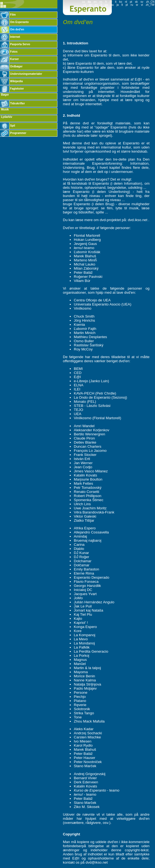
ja (118, 5)
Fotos (9, 52)
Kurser (9, 59)
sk (136, 2)
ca (84, 2)
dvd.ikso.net (138, 220)
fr (106, 2)
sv (142, 2)
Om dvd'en (12, 29)
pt (131, 2)
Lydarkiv (6, 117)
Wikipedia (11, 81)
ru (132, 5)
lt (122, 5)
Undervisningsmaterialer (21, 74)
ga (106, 5)
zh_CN (150, 2)
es (101, 2)
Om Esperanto (14, 22)
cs (85, 5)
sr (137, 5)
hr (111, 2)
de (90, 5)
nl (126, 2)
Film (8, 15)
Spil (8, 126)
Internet (10, 37)
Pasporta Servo (15, 44)
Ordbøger (11, 66)
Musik (5, 109)
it (116, 2)
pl (127, 5)
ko (121, 2)
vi (142, 5)
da (89, 2)
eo (96, 5)
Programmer (13, 133)
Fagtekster (12, 89)
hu (112, 5)
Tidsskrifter (12, 103)
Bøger (5, 95)
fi (101, 5)
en (95, 2)
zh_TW (150, 5)
